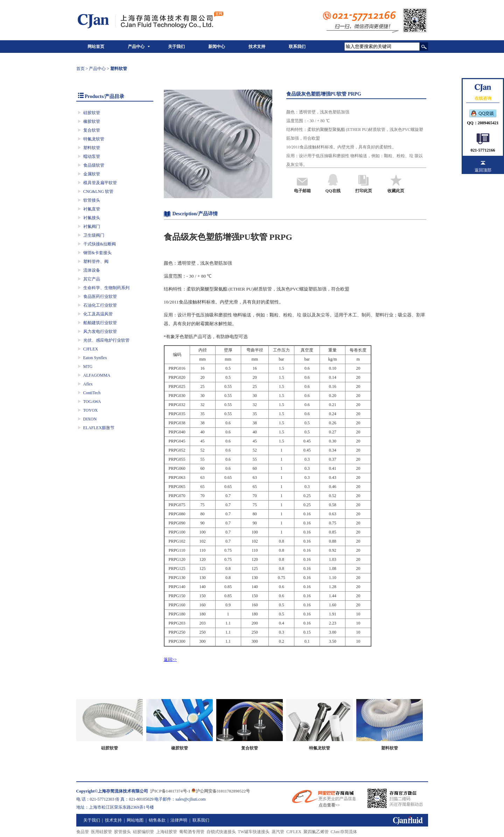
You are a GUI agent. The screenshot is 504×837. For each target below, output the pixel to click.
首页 (80, 69)
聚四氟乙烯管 (316, 832)
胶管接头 (122, 832)
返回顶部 (483, 170)
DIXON (90, 419)
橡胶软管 (92, 121)
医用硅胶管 (101, 832)
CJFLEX (91, 349)
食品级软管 (94, 165)
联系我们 (297, 47)
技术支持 (257, 47)
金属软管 (92, 174)
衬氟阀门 (92, 226)
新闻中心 (217, 47)
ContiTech (92, 393)
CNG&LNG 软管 (98, 191)
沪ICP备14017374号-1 (170, 791)
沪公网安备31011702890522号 (221, 791)
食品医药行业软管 (100, 297)
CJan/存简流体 (344, 832)
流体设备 (92, 270)
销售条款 (157, 820)
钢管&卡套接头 (97, 253)
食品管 (83, 832)
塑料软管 (92, 148)
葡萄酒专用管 (192, 832)
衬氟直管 (92, 209)
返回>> (170, 660)
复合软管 (92, 130)
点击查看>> (329, 805)
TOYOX (91, 410)
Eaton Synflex (95, 358)
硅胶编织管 (143, 832)
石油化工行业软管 (100, 305)
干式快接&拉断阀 (100, 244)
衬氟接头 (92, 218)
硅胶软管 (92, 113)
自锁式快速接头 (221, 832)
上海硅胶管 (167, 832)
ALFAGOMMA (97, 375)
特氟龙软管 (94, 139)
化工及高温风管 (98, 314)
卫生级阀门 (94, 235)
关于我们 (176, 47)
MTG (88, 367)
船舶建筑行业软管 (100, 323)
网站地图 (135, 820)
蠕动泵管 (92, 156)
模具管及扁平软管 (100, 183)
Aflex (88, 384)
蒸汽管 (278, 832)
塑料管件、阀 (96, 261)
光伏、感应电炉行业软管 (106, 340)
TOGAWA (92, 402)
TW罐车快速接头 (254, 832)
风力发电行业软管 (100, 332)
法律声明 (179, 820)
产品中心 (136, 47)
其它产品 (92, 279)
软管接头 (92, 200)
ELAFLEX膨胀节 (99, 428)
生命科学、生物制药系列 (106, 288)
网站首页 (96, 47)
